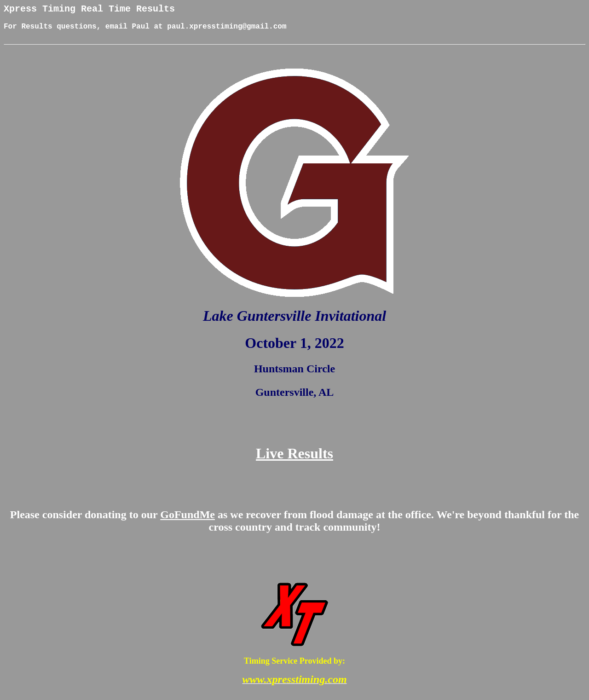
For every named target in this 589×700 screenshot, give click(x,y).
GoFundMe (188, 521)
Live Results (294, 460)
